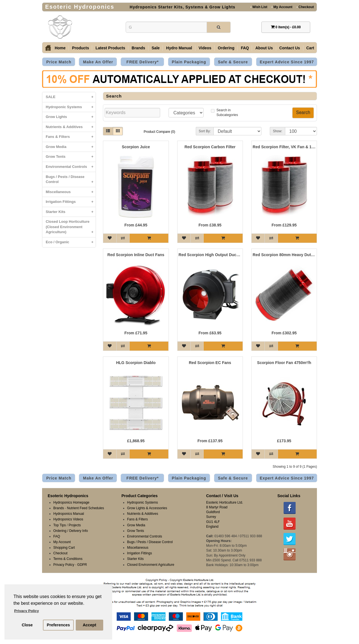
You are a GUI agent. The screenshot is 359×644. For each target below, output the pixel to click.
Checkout (305, 7)
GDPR (82, 565)
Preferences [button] (58, 625)
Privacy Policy (64, 565)
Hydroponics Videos (68, 519)
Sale (156, 48)
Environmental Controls (71, 167)
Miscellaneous (71, 192)
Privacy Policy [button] (27, 611)
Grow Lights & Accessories (147, 508)
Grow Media (71, 147)
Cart (310, 48)
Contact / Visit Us (222, 496)
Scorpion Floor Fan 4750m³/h (284, 363)
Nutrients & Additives (71, 127)
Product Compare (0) (159, 132)
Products (81, 48)
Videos (205, 48)
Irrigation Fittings (71, 202)
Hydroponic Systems (71, 107)
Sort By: (205, 131)
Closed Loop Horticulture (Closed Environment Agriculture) (71, 228)
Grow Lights (71, 117)
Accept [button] (89, 625)
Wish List (259, 7)
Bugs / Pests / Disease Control (71, 181)
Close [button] (27, 625)
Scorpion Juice (136, 147)
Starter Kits (71, 212)
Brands (138, 48)
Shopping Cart (64, 548)
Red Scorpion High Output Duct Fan (210, 255)
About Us (264, 48)
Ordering (226, 48)
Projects (75, 525)
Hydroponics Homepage (71, 502)
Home (60, 48)
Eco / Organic (71, 242)
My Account (282, 7)
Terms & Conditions (68, 559)
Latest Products (110, 48)
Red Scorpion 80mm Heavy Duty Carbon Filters (284, 255)
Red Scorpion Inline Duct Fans (136, 255)
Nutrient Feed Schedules (86, 508)
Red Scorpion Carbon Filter (210, 147)
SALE (71, 97)
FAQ (245, 48)
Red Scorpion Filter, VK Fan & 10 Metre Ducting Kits (284, 147)
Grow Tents (71, 157)
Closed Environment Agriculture (151, 565)
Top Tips (60, 525)
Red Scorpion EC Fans (210, 363)
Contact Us (290, 48)
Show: (278, 131)
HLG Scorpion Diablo (136, 363)
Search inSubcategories (225, 113)
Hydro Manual (179, 48)
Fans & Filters (71, 137)
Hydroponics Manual (69, 514)
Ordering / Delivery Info (71, 531)
